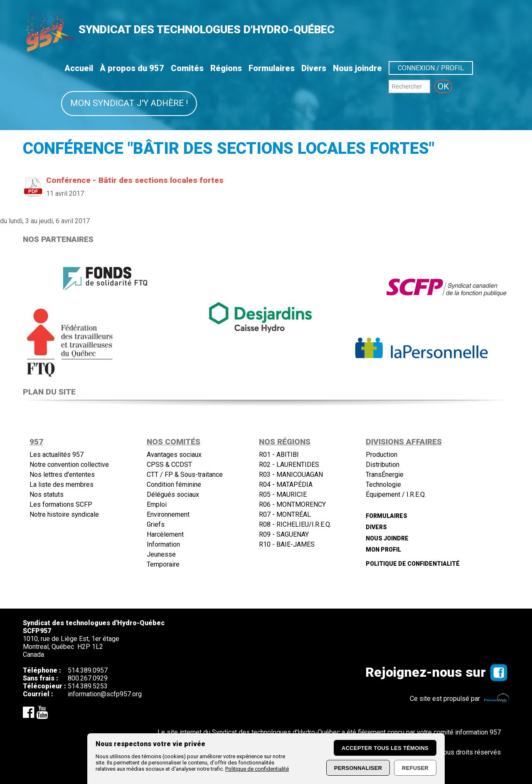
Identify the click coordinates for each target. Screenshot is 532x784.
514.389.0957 (88, 670)
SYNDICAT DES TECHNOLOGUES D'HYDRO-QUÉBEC (207, 30)
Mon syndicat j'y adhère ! (129, 103)
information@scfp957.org (105, 694)
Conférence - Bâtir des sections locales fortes (135, 180)
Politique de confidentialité (257, 769)
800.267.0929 (88, 678)
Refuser (415, 768)
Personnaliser (358, 768)
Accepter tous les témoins (385, 748)
